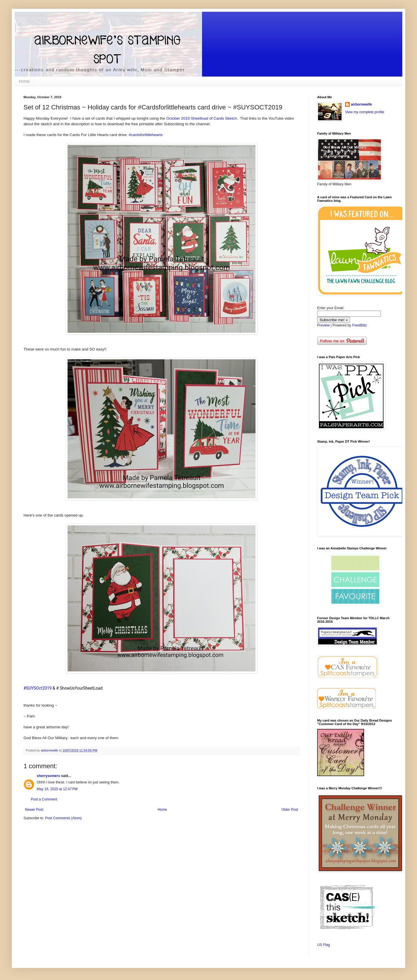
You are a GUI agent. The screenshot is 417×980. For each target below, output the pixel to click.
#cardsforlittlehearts (146, 135)
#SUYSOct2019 (38, 688)
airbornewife (361, 104)
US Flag (323, 945)
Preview (323, 325)
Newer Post (34, 810)
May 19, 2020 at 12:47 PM (57, 789)
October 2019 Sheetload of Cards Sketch (201, 118)
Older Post (290, 810)
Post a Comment (44, 799)
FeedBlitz (359, 325)
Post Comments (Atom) (63, 818)
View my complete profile (365, 112)
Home (24, 81)
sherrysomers (48, 776)
